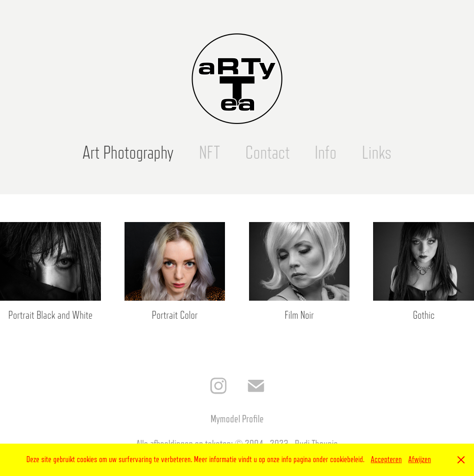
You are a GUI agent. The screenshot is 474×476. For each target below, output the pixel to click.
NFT (210, 153)
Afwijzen (420, 459)
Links (377, 153)
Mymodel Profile (237, 419)
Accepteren (386, 459)
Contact (268, 153)
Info (326, 153)
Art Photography (128, 153)
